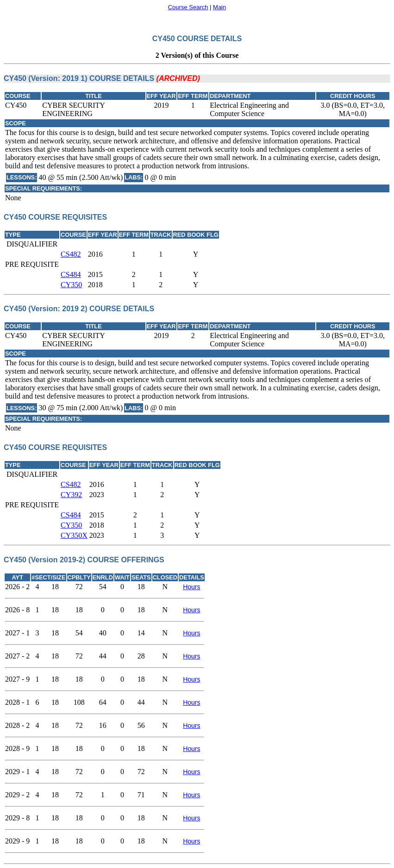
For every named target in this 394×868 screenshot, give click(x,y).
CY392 (71, 495)
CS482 (71, 254)
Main (219, 7)
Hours (191, 587)
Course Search (188, 7)
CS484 (71, 274)
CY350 (71, 285)
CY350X (74, 535)
